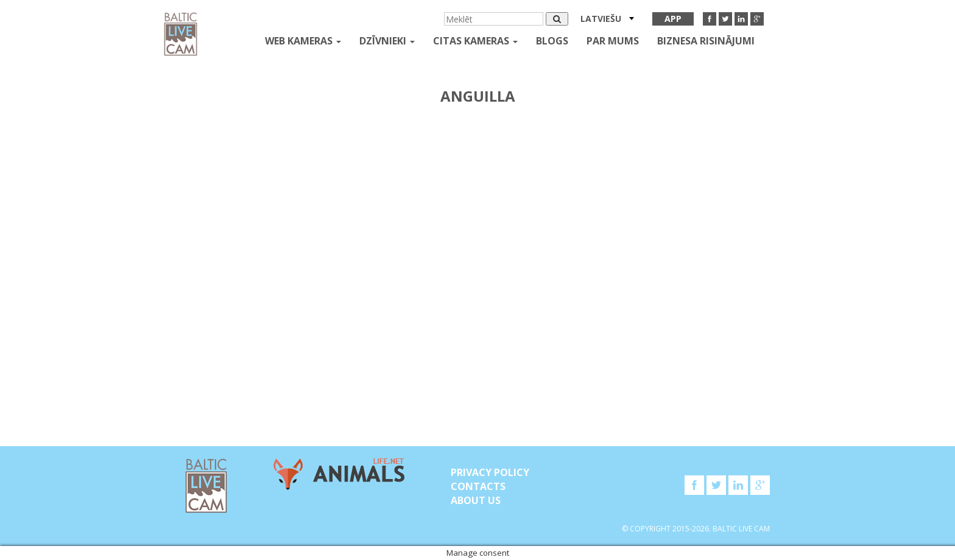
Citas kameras (475, 41)
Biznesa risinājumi (706, 41)
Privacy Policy (490, 472)
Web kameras (303, 41)
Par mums (613, 41)
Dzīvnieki (387, 41)
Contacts (478, 486)
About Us (476, 500)
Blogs (552, 41)
